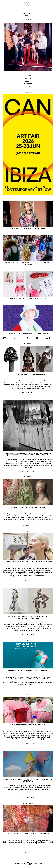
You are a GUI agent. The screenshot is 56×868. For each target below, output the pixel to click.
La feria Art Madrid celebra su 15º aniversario (28, 671)
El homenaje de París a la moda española (28, 375)
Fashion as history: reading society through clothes (28, 333)
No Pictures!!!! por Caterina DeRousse (28, 725)
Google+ (3, 867)
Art (28, 532)
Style (32, 399)
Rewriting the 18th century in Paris (28, 508)
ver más (33, 393)
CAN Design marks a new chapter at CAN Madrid (28, 834)
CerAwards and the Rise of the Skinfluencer (28, 229)
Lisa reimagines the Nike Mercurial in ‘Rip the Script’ (28, 299)
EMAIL (28, 87)
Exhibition (28, 344)
